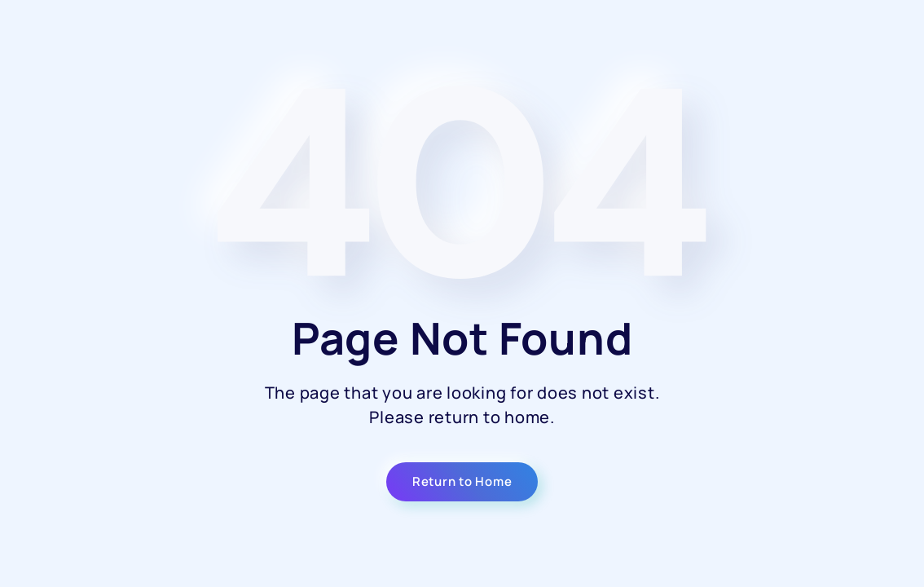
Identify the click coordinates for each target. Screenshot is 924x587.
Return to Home (462, 481)
